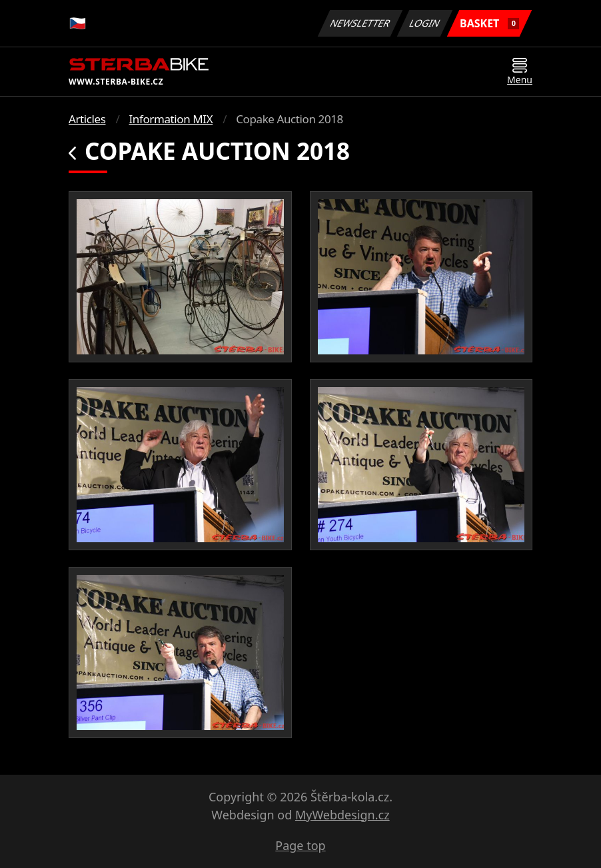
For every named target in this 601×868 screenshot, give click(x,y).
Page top (300, 845)
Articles (87, 119)
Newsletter (360, 23)
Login (425, 23)
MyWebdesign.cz (342, 815)
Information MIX (171, 119)
